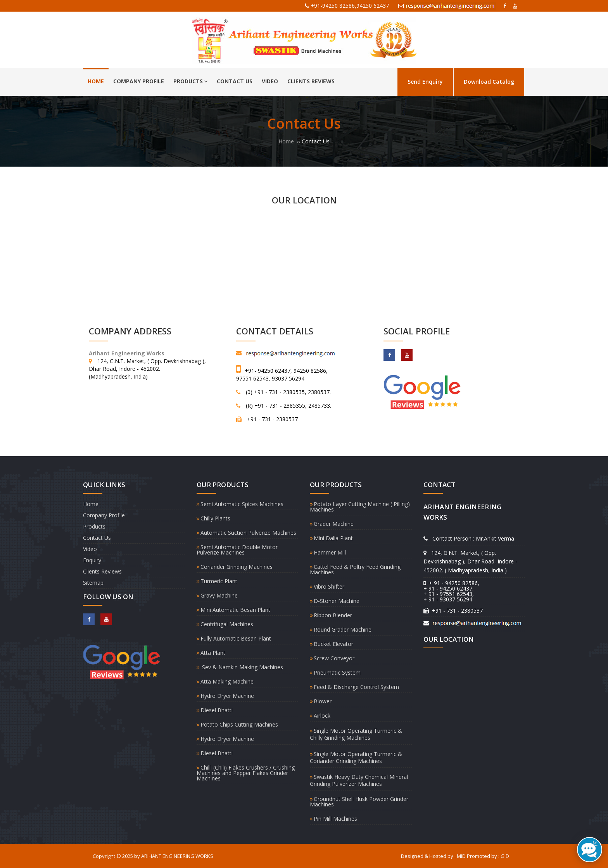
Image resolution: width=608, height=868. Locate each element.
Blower (323, 701)
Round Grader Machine (343, 629)
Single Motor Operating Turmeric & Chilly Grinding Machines (356, 734)
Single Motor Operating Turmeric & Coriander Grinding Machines (356, 757)
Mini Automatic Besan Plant (235, 610)
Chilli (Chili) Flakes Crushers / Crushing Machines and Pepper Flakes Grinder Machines (246, 773)
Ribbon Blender (333, 615)
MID (461, 856)
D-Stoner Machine (337, 601)
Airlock (322, 716)
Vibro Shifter (329, 586)
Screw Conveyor (334, 658)
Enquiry (92, 560)
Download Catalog (489, 82)
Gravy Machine (219, 595)
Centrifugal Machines (227, 624)
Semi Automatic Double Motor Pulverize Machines (237, 550)
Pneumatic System (337, 673)
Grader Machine (334, 524)
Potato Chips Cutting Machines (239, 724)
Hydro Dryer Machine (227, 696)
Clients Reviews (311, 81)
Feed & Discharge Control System (356, 687)
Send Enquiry (425, 82)
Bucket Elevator (333, 644)
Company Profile (139, 81)
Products (190, 81)
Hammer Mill (330, 552)
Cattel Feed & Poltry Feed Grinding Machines (355, 569)
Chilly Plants (215, 518)
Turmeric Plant (219, 581)
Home (96, 81)
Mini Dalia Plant (333, 538)
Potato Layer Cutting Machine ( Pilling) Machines (360, 507)
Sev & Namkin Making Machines (242, 667)
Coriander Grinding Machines (237, 567)
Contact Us (235, 81)
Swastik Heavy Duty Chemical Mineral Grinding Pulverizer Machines (359, 780)
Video (270, 81)
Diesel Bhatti (217, 710)
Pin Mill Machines (335, 819)
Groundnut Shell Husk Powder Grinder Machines (359, 802)
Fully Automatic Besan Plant (236, 638)
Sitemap (93, 583)
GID (505, 856)
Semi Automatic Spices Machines (242, 504)
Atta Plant (213, 653)
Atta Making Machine (227, 681)
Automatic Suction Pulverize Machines (248, 533)
